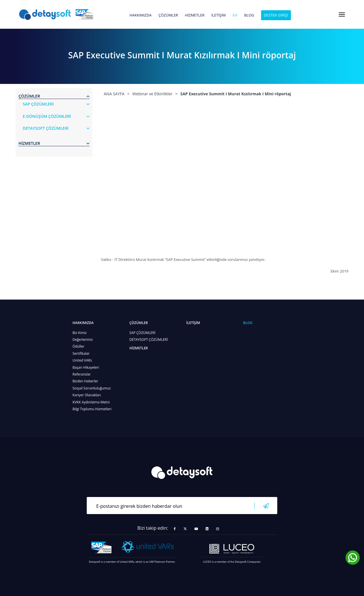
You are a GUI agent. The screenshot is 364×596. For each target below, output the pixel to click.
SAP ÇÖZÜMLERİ (142, 333)
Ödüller (78, 346)
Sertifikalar (81, 353)
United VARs (82, 360)
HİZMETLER (195, 15)
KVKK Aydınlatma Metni (91, 402)
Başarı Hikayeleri (86, 367)
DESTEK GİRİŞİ (276, 15)
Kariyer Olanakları (87, 395)
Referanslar (82, 374)
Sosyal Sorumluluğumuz (92, 388)
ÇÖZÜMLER (168, 15)
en (235, 15)
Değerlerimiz (83, 340)
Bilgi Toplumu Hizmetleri (92, 409)
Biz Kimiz (80, 333)
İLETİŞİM (219, 15)
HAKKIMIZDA (140, 15)
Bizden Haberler (85, 381)
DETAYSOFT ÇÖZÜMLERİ (149, 340)
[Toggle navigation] (342, 15)
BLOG (249, 15)
